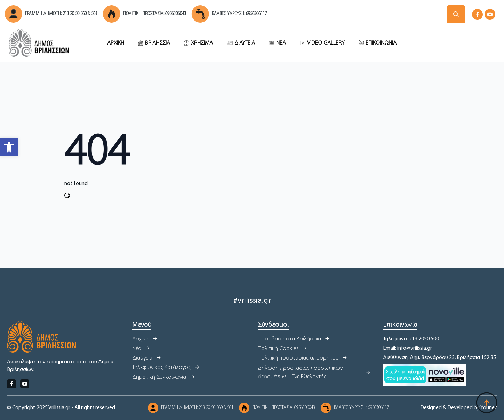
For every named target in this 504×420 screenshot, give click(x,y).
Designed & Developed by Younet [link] (459, 408)
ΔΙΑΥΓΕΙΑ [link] (245, 43)
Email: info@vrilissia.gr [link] (407, 348)
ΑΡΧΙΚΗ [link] (116, 43)
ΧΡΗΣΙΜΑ (202, 43)
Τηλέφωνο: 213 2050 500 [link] (411, 339)
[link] (9, 147)
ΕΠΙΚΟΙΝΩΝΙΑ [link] (381, 43)
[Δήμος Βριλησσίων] (456, 14)
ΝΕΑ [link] (281, 43)
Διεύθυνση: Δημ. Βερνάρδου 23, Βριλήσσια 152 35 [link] (439, 358)
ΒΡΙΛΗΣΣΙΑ (158, 43)
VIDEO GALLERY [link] (326, 43)
